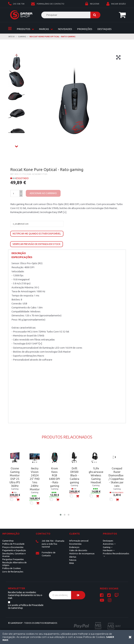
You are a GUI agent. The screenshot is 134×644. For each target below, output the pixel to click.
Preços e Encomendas (13, 547)
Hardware (108, 550)
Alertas (73, 557)
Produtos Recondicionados (116, 553)
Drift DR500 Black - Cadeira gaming (74, 475)
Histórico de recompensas (82, 553)
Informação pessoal (79, 541)
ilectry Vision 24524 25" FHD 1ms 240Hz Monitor (35, 479)
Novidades (65, 29)
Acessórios (108, 544)
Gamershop (8, 541)
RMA (72, 563)
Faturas (73, 560)
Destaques (104, 29)
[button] (61, 515)
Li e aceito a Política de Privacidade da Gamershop (26, 607)
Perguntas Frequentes (13, 559)
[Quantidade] (15, 194)
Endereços (74, 547)
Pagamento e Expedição (14, 550)
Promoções (85, 29)
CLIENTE (74, 534)
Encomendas (75, 544)
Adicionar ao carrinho (43, 193)
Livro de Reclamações (13, 572)
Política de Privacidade (13, 544)
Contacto (43, 534)
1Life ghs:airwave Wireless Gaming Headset (96, 475)
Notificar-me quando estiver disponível (37, 234)
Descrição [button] (19, 253)
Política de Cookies (12, 568)
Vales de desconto (78, 550)
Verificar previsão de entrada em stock (36, 244)
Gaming (107, 547)
